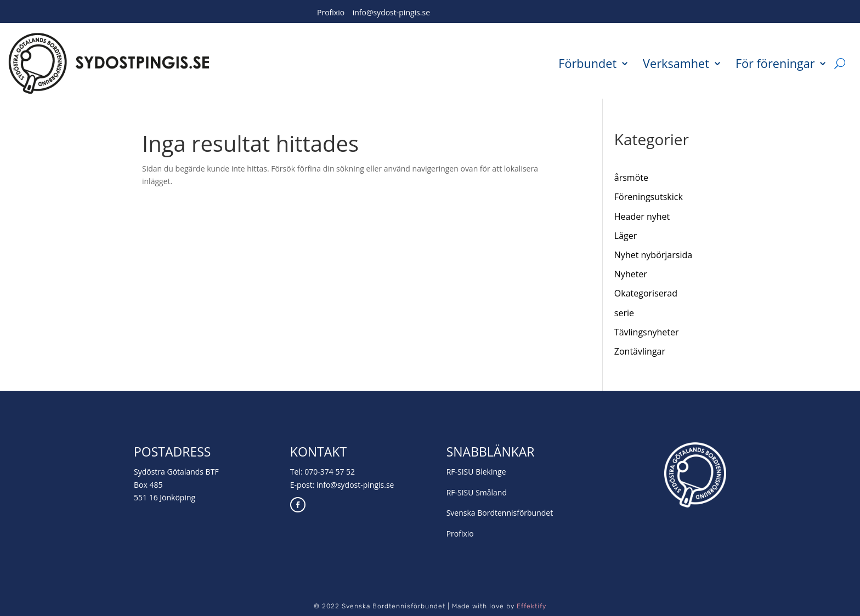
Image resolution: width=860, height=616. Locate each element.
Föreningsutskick (649, 197)
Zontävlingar (640, 351)
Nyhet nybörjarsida (653, 255)
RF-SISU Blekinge (476, 472)
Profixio (331, 12)
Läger (626, 236)
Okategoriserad (646, 293)
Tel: (297, 472)
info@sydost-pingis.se (391, 12)
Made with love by (499, 606)
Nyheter (631, 274)
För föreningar (775, 63)
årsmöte (631, 178)
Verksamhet (676, 63)
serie (624, 313)
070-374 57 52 (330, 472)
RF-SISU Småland (477, 492)
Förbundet (587, 63)
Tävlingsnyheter (647, 332)
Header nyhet (642, 216)
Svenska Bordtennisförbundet (500, 513)
